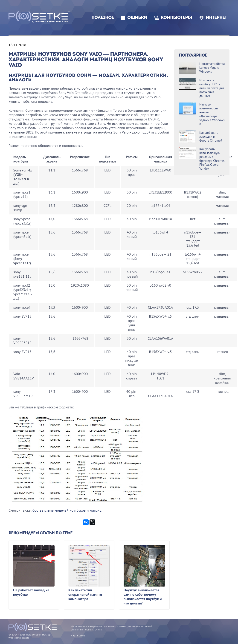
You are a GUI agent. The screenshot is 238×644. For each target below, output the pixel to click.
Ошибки (137, 18)
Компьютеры (176, 18)
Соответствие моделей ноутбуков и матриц (67, 510)
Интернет (216, 18)
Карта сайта (78, 635)
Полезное (103, 18)
